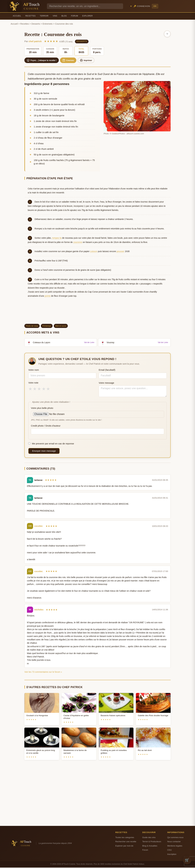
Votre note (33, 383)
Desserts (36, 24)
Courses (71, 60)
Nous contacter (174, 842)
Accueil (17, 16)
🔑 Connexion (142, 6)
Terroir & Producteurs (152, 842)
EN (155, 6)
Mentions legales (175, 846)
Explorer (87, 16)
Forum (74, 16)
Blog (64, 16)
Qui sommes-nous (175, 838)
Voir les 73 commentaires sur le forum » (43, 672)
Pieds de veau (32, 326)
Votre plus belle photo (42, 408)
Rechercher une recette (126, 842)
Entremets (48, 24)
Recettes (31, 16)
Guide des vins (149, 838)
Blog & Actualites (150, 846)
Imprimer (90, 60)
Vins (55, 16)
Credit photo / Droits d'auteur (46, 426)
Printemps (47, 326)
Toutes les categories (125, 838)
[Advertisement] (97, 314)
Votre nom (34, 370)
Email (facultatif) (107, 370)
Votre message (106, 383)
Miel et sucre (61, 326)
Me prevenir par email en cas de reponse (51, 444)
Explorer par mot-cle (124, 846)
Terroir (44, 16)
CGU (169, 850)
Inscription (172, 854)
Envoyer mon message (44, 451)
